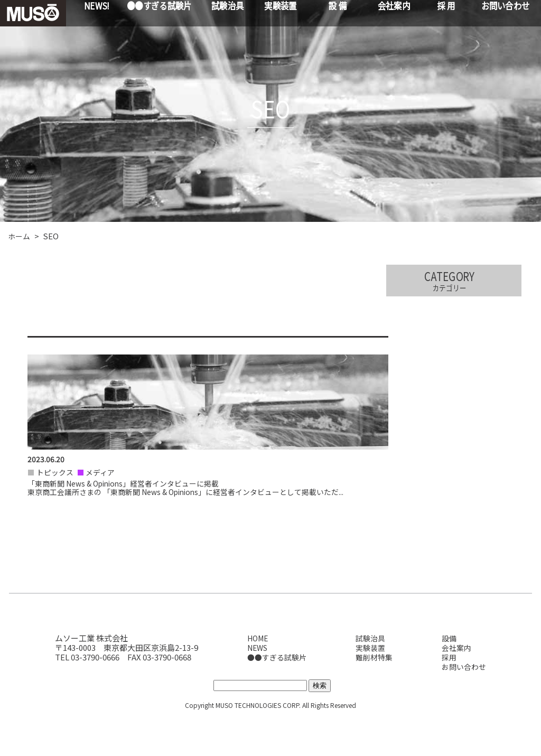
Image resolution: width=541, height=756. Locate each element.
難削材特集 (373, 696)
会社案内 (456, 686)
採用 (448, 696)
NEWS (255, 686)
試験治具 (369, 676)
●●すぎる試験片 (275, 696)
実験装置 (369, 686)
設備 (448, 676)
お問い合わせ (464, 705)
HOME (255, 676)
